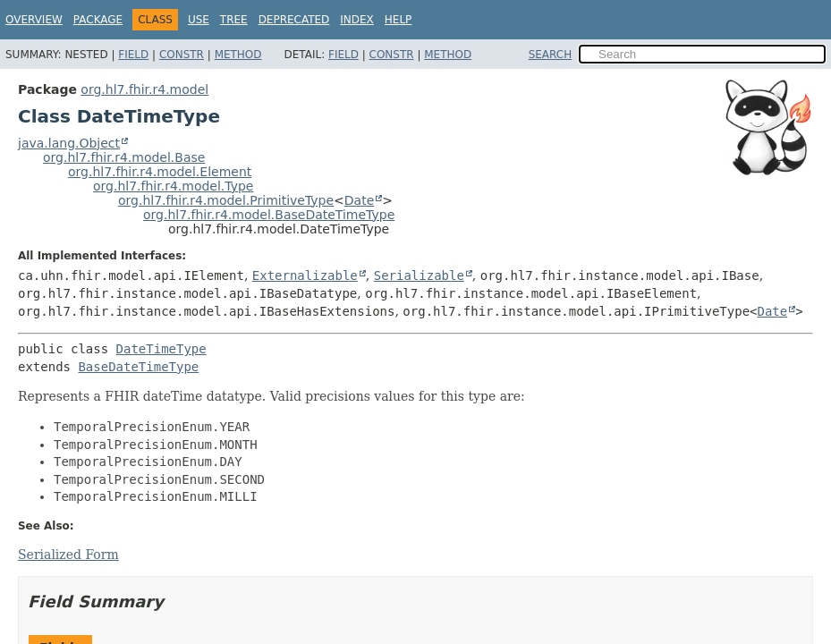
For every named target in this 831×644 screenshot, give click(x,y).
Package (98, 20)
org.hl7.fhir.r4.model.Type (173, 186)
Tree (234, 20)
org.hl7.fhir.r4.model (144, 89)
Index (357, 20)
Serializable (419, 275)
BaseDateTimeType (138, 367)
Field (133, 55)
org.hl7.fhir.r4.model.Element (160, 172)
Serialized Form (68, 555)
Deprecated (294, 20)
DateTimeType (161, 349)
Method (238, 55)
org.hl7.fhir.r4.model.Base (124, 157)
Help (399, 20)
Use (199, 20)
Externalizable (305, 275)
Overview (34, 20)
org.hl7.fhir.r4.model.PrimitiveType (226, 200)
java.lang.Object (69, 143)
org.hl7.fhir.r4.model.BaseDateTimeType (269, 215)
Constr (182, 55)
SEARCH (551, 55)
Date (359, 200)
